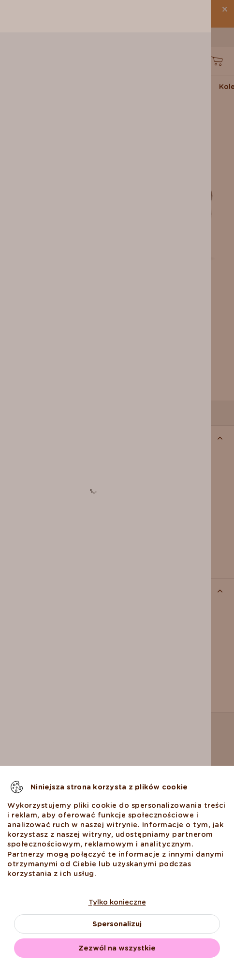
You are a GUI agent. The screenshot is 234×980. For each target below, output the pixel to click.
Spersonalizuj (117, 924)
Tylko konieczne (117, 902)
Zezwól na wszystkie (117, 948)
